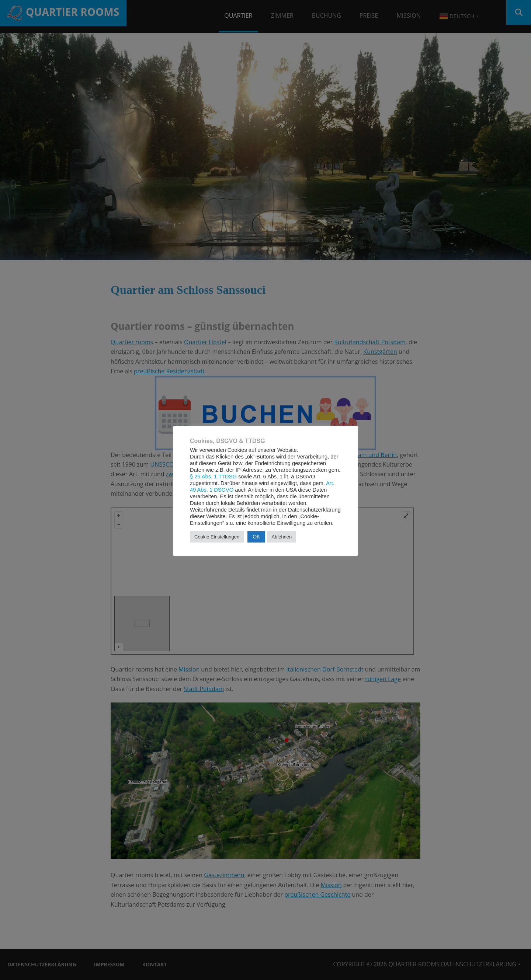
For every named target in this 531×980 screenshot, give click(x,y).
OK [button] (256, 537)
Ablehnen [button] (282, 537)
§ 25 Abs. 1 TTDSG (213, 477)
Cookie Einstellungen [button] (217, 537)
